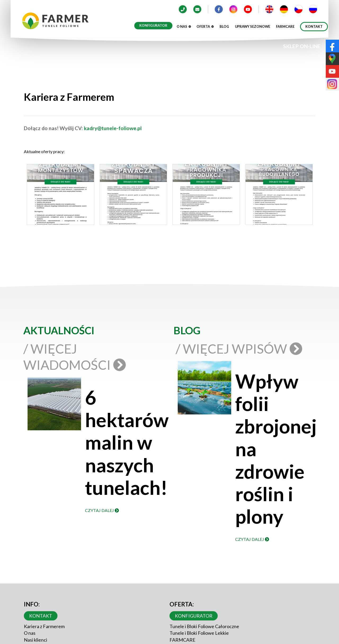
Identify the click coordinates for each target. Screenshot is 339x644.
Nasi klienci (35, 640)
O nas (184, 26)
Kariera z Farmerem (44, 626)
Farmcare (285, 26)
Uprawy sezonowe (253, 26)
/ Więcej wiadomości (73, 357)
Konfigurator (153, 25)
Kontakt (314, 26)
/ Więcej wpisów (241, 349)
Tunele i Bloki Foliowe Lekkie (199, 633)
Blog (224, 26)
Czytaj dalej (102, 510)
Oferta (205, 26)
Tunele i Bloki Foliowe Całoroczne (204, 626)
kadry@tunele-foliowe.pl (113, 128)
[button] (60, 196)
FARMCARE (182, 640)
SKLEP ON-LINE (302, 46)
